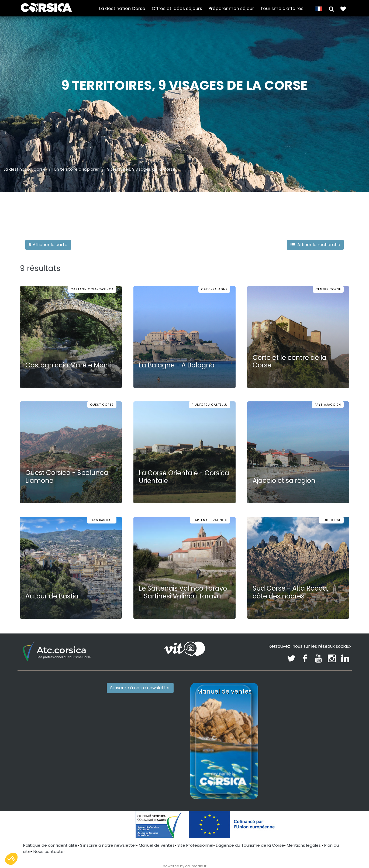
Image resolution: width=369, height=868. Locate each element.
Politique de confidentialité (50, 845)
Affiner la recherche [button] (315, 245)
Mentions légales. (304, 845)
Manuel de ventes (157, 845)
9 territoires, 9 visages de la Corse (141, 169)
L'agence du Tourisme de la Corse (250, 845)
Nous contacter (49, 851)
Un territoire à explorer (76, 169)
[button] (331, 8)
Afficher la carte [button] (48, 245)
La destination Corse (122, 8)
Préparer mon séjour (231, 8)
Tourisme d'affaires (282, 8)
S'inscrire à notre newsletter (140, 688)
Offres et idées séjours (177, 8)
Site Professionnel (195, 845)
